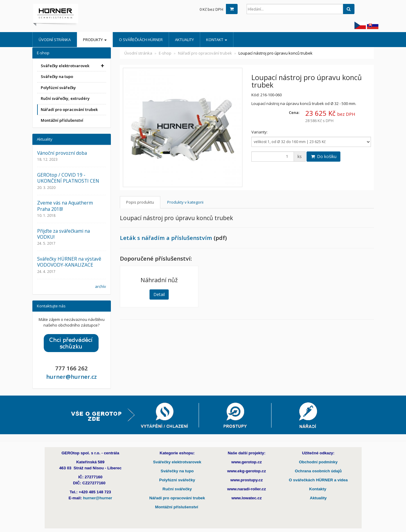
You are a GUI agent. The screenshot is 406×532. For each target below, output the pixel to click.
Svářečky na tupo (57, 76)
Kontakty (318, 489)
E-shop (165, 53)
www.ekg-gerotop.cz (246, 471)
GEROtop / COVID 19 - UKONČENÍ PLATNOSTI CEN (68, 178)
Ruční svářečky (177, 489)
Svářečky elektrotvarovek (65, 66)
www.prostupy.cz (247, 480)
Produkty (95, 40)
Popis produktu (140, 202)
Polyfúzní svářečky (58, 88)
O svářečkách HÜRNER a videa (318, 480)
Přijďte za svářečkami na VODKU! (64, 234)
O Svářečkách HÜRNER (141, 40)
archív (101, 286)
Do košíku (323, 156)
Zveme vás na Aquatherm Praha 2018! (65, 206)
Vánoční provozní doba (62, 153)
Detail (159, 294)
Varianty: (259, 132)
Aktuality (184, 40)
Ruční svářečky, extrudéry (65, 98)
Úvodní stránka (55, 40)
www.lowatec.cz (246, 498)
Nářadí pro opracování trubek (205, 53)
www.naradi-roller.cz (246, 489)
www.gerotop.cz (247, 462)
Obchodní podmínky (318, 462)
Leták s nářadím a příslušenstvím (166, 238)
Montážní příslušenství (62, 120)
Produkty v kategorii (185, 202)
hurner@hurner (98, 498)
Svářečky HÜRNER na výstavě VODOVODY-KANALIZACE (69, 262)
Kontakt (217, 40)
